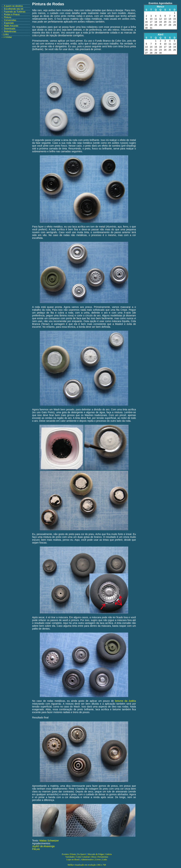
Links (6, 34)
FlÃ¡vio (36, 849)
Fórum (73, 854)
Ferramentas (103, 857)
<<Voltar (8, 37)
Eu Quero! (82, 854)
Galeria (108, 854)
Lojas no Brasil (73, 860)
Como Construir (83, 857)
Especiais (9, 23)
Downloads (10, 29)
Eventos (65, 854)
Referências (10, 31)
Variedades (70, 857)
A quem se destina (13, 6)
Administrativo (87, 860)
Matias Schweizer (49, 841)
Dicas (94, 857)
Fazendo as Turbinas (15, 12)
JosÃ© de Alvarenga (43, 846)
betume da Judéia (125, 701)
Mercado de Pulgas (96, 854)
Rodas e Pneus (12, 14)
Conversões (10, 20)
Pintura (8, 17)
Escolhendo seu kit (14, 9)
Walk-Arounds (11, 26)
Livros (98, 860)
